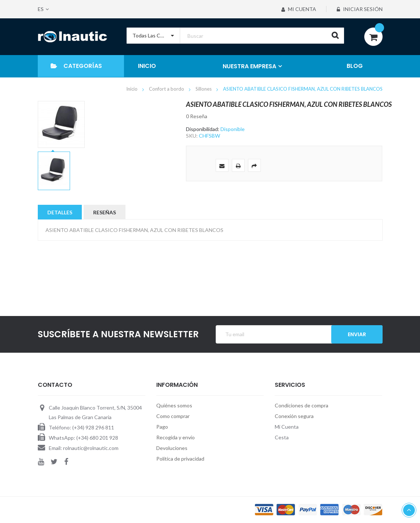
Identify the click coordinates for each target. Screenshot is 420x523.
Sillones (204, 89)
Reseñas (105, 212)
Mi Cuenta (298, 9)
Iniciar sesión (360, 9)
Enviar (357, 334)
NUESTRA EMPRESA (249, 66)
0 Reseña (197, 116)
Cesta (282, 437)
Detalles (60, 212)
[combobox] (235, 36)
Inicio (132, 89)
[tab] (60, 212)
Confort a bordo (167, 89)
